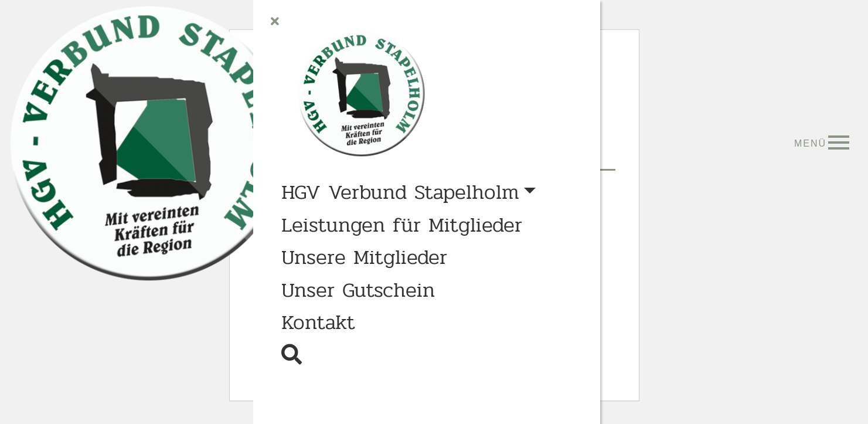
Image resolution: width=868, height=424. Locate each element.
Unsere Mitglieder (364, 257)
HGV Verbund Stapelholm (400, 192)
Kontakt (318, 323)
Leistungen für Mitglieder (402, 225)
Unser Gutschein (358, 290)
